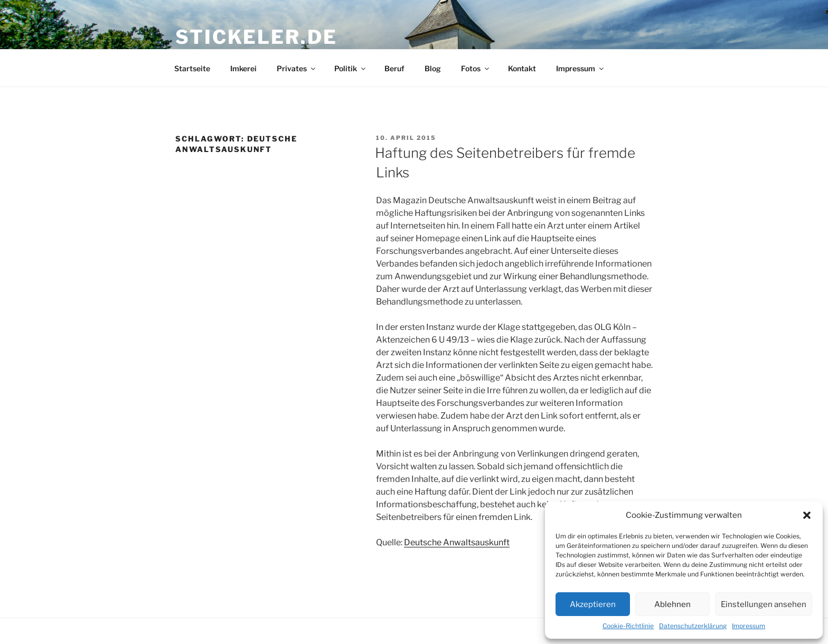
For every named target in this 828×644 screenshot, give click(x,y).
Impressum (749, 626)
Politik (351, 68)
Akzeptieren (593, 604)
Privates (297, 68)
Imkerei (243, 68)
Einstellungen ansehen (764, 604)
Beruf (394, 68)
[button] (807, 515)
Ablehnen (672, 604)
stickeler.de (256, 37)
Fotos (476, 68)
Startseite (192, 68)
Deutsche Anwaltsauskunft (457, 542)
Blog (433, 68)
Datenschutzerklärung (693, 626)
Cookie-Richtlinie (628, 626)
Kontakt (522, 68)
